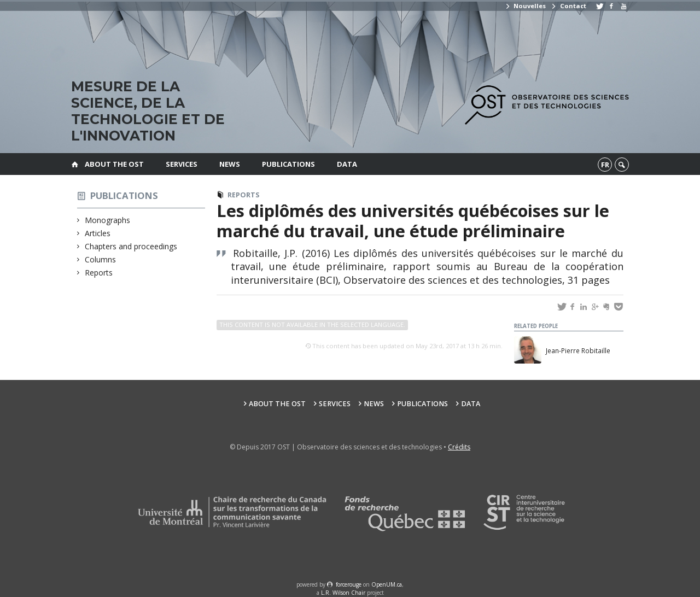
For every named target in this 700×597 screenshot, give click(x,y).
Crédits (459, 447)
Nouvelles (525, 6)
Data (347, 164)
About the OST (114, 164)
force (349, 584)
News (230, 164)
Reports (99, 273)
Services (182, 164)
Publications (288, 164)
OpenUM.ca (387, 584)
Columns (101, 259)
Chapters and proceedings (131, 246)
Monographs (108, 220)
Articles (98, 233)
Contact (568, 6)
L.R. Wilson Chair (343, 593)
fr (605, 165)
